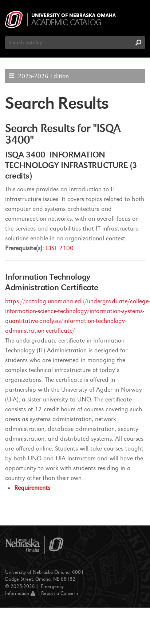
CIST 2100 (60, 248)
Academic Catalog (66, 22)
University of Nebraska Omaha (74, 16)
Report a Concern (60, 593)
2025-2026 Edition (43, 76)
